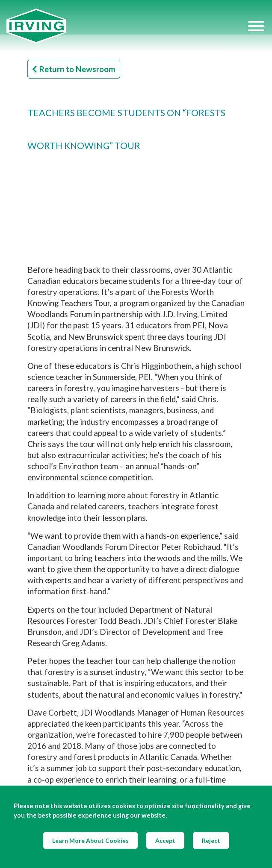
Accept (165, 840)
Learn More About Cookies (90, 840)
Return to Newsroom (74, 69)
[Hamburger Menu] (256, 26)
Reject (211, 840)
